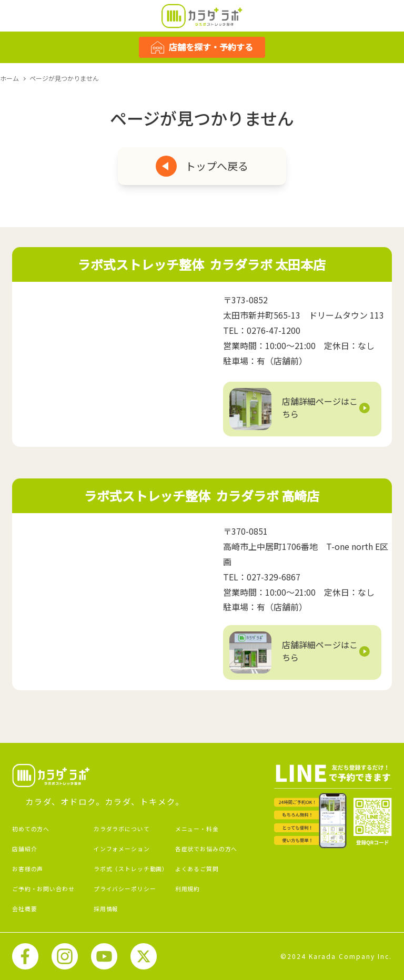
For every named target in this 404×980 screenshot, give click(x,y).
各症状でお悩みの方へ (206, 849)
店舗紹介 (24, 849)
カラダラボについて (122, 829)
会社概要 (24, 909)
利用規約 (188, 889)
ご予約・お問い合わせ (43, 889)
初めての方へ (31, 829)
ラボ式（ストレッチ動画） (131, 869)
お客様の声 (28, 869)
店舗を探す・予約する (202, 47)
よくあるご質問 (197, 869)
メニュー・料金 (197, 829)
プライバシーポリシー (125, 889)
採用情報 (106, 909)
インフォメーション (122, 849)
